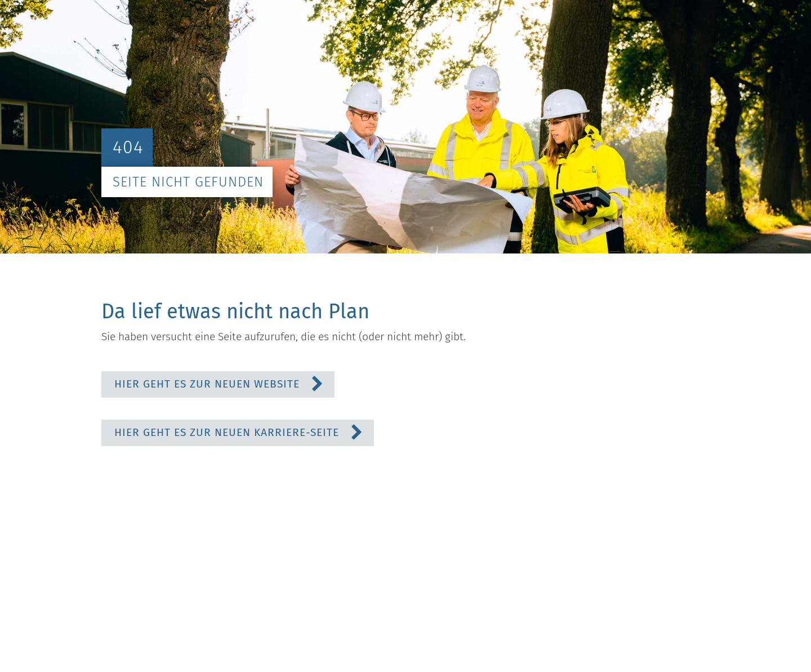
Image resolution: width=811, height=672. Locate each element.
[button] (218, 384)
